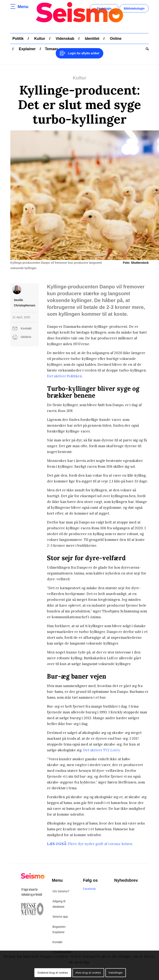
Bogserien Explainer (59, 929)
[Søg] (146, 49)
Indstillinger (116, 973)
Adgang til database (59, 904)
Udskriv (26, 337)
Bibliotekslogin (134, 9)
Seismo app (60, 917)
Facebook (89, 889)
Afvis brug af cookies (88, 973)
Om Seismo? (61, 891)
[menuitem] (18, 39)
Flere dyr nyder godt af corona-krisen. (101, 844)
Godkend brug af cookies (53, 973)
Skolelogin (104, 9)
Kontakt (26, 328)
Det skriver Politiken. (65, 376)
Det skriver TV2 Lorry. (102, 750)
